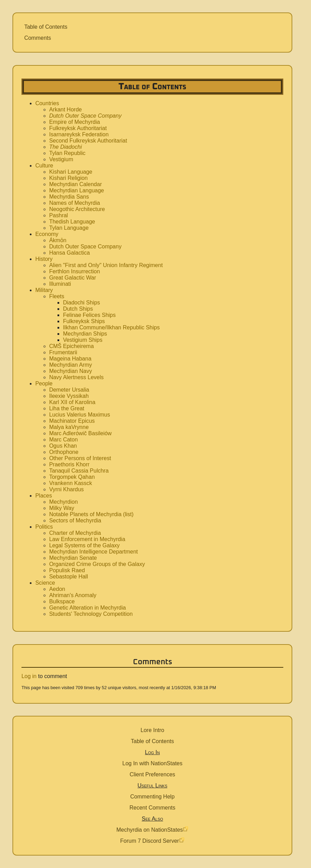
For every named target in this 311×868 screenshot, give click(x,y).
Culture (44, 166)
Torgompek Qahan (72, 477)
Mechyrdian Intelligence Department (94, 552)
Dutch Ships (78, 309)
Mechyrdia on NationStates (150, 830)
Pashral (59, 215)
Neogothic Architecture (77, 209)
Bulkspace (62, 601)
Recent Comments (153, 808)
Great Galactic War (73, 278)
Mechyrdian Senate (73, 558)
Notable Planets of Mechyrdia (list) (91, 514)
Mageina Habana (70, 359)
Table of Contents (46, 27)
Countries (47, 103)
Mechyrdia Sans (69, 197)
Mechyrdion (64, 502)
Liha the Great (67, 408)
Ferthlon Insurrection (75, 271)
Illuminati (60, 284)
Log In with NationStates (152, 763)
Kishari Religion (68, 178)
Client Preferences (152, 774)
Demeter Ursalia (69, 390)
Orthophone (64, 452)
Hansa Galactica (69, 253)
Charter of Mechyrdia (75, 533)
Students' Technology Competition (91, 614)
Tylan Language (69, 228)
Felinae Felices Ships (89, 315)
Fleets (57, 296)
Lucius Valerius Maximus (80, 415)
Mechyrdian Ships (85, 334)
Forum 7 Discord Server (150, 841)
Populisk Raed (67, 570)
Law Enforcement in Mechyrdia (87, 539)
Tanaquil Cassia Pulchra (79, 471)
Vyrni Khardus (66, 489)
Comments (38, 38)
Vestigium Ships (83, 340)
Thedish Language (72, 222)
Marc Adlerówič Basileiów (81, 433)
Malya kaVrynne (69, 427)
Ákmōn (58, 240)
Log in (29, 676)
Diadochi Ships (82, 303)
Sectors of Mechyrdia (75, 520)
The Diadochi (65, 147)
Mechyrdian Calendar (75, 184)
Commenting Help (152, 797)
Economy (47, 234)
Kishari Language (71, 172)
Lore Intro (152, 730)
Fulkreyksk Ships (84, 321)
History (44, 259)
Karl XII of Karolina (72, 402)
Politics (44, 527)
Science (45, 583)
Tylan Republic (67, 153)
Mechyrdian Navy (71, 371)
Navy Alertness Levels (76, 377)
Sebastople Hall (69, 577)
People (44, 383)
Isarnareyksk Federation (79, 134)
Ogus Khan (63, 446)
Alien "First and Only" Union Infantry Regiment (106, 265)
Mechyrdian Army (71, 365)
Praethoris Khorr (69, 464)
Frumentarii (63, 352)
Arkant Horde (65, 109)
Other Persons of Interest (80, 458)
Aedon (57, 589)
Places (44, 496)
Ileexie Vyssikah (69, 396)
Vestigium (61, 159)
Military (44, 290)
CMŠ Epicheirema (72, 346)
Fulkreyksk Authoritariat (78, 128)
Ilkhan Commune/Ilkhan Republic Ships (111, 327)
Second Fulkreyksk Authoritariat (88, 141)
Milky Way (62, 508)
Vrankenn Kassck (71, 483)
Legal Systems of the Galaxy (85, 545)
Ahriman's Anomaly (73, 595)
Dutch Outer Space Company (85, 116)
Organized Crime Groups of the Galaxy (97, 564)
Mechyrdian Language (77, 190)
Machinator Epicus (72, 421)
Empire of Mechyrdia (75, 122)
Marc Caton (64, 440)
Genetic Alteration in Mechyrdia (87, 608)
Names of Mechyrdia (75, 203)
